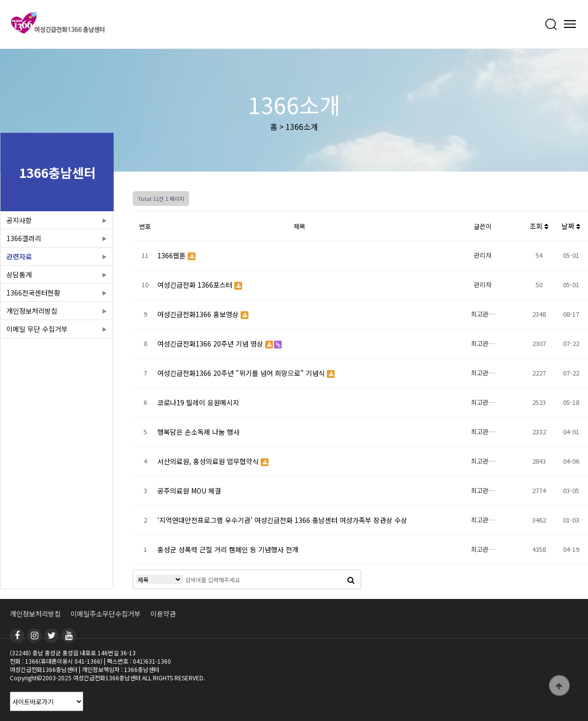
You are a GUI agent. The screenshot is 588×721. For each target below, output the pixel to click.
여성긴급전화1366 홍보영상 (199, 314)
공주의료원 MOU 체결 (189, 491)
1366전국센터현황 (33, 293)
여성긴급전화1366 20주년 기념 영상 (211, 344)
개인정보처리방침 (32, 311)
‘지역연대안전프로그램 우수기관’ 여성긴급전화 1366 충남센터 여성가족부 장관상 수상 (282, 520)
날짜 (571, 226)
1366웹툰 (172, 255)
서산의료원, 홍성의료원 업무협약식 (209, 461)
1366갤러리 (24, 238)
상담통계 (19, 274)
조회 (539, 226)
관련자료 (19, 256)
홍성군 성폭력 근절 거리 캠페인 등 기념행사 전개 (228, 549)
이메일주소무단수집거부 (106, 614)
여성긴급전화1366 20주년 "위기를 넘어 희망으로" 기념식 (242, 373)
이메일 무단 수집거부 (37, 329)
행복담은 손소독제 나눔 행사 (198, 432)
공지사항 (19, 220)
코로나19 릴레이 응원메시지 (198, 402)
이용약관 (163, 614)
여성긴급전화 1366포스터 (196, 285)
